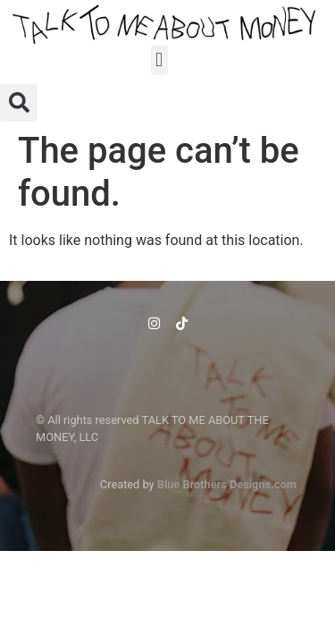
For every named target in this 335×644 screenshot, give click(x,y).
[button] (159, 60)
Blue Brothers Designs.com (227, 484)
